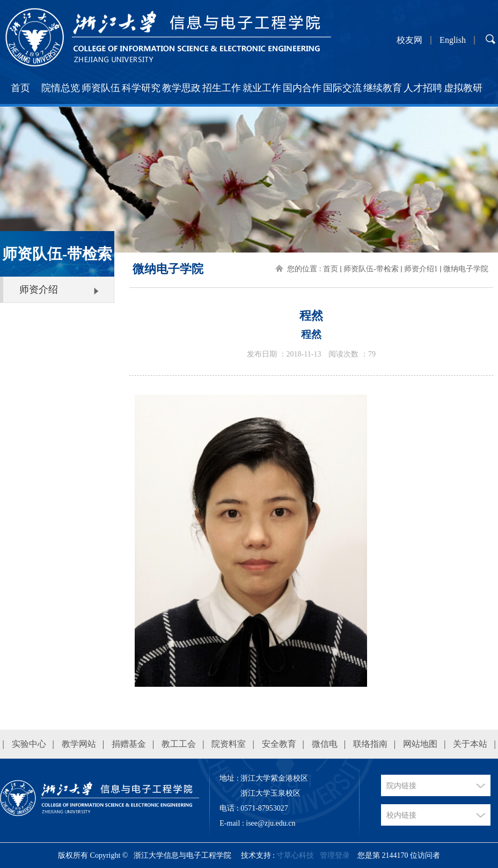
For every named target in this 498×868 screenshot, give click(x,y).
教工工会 (179, 744)
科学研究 (141, 88)
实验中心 (29, 744)
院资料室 (229, 744)
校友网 (409, 40)
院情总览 (61, 88)
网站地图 (420, 744)
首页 (20, 88)
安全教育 (279, 744)
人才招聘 (423, 88)
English (453, 40)
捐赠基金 (129, 744)
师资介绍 (39, 290)
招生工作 (222, 88)
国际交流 (342, 88)
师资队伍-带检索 (371, 269)
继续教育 (383, 88)
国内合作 (302, 88)
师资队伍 (101, 88)
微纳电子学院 (466, 269)
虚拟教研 (463, 88)
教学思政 (181, 88)
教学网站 (79, 744)
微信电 (325, 744)
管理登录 (335, 855)
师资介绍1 (421, 269)
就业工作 (262, 88)
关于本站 (470, 744)
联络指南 (370, 744)
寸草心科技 (295, 855)
